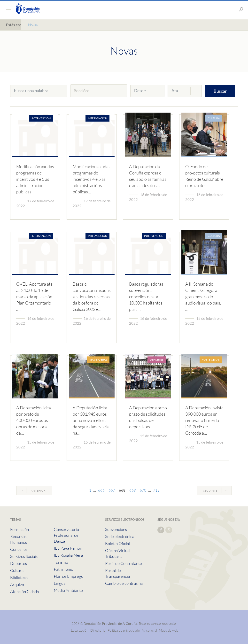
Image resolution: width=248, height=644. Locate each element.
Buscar (220, 91)
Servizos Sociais (24, 556)
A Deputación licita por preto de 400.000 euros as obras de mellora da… (34, 420)
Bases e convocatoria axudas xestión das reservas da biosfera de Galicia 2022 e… (92, 297)
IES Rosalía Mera (68, 555)
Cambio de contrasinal (124, 583)
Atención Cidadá (24, 591)
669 (133, 490)
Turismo (61, 562)
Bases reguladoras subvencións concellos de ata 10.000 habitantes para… (146, 297)
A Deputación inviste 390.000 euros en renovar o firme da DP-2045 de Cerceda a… (204, 420)
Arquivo (17, 584)
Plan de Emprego (69, 576)
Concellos (19, 549)
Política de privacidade (124, 630)
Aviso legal (149, 630)
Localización (80, 630)
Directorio (98, 630)
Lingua (60, 583)
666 (101, 490)
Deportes (19, 563)
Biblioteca (19, 577)
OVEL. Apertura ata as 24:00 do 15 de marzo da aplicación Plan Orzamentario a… (34, 297)
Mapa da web (169, 630)
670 (143, 490)
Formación (19, 529)
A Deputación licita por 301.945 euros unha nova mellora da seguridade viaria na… (91, 420)
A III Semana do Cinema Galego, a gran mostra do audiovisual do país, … (203, 297)
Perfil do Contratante (124, 563)
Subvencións (116, 529)
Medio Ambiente (68, 590)
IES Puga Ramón (68, 548)
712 (156, 490)
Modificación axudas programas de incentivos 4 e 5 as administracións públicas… (35, 179)
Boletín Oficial (117, 543)
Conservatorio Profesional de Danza (66, 535)
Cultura (17, 570)
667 (112, 490)
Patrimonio (63, 569)
